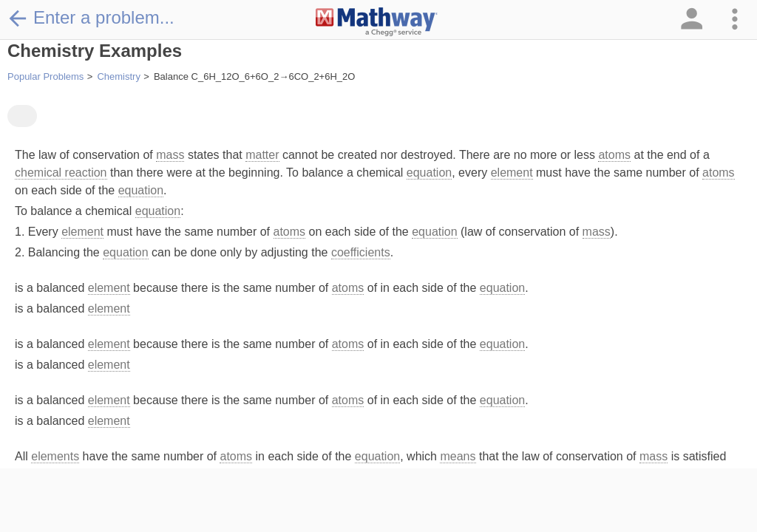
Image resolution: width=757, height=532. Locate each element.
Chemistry (119, 76)
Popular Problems (45, 76)
